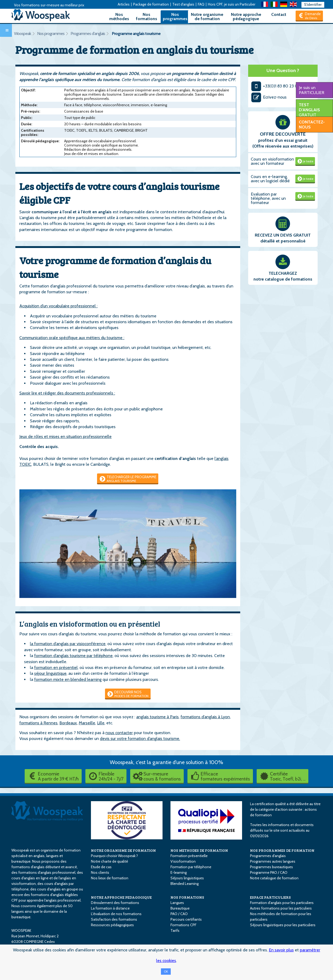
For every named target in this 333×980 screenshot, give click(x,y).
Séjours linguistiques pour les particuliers (283, 925)
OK (166, 972)
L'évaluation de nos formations (116, 914)
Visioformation (183, 861)
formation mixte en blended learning (68, 679)
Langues (177, 903)
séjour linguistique (50, 673)
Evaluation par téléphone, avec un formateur (268, 198)
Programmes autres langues (273, 861)
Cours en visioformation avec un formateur (272, 161)
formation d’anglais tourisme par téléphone (73, 656)
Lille (101, 723)
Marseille (87, 723)
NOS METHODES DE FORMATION (199, 850)
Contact (279, 14)
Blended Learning (185, 884)
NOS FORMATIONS (187, 897)
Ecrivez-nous (269, 97)
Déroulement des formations (115, 903)
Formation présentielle (189, 856)
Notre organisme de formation (207, 17)
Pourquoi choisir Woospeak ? (114, 856)
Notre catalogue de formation (274, 878)
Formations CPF (183, 925)
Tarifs (175, 930)
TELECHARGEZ (283, 273)
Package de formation (151, 4)
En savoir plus (281, 950)
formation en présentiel (56, 668)
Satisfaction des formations (114, 919)
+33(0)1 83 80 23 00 (276, 86)
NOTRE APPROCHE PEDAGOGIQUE (121, 897)
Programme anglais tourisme (136, 34)
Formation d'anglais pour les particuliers (282, 903)
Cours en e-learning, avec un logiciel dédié (270, 179)
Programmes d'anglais (88, 34)
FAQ (201, 4)
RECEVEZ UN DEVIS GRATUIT (283, 235)
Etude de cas (101, 867)
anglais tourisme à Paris (157, 717)
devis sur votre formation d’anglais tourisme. (140, 739)
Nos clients (100, 872)
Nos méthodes (119, 17)
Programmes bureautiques (271, 867)
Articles (124, 4)
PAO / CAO (179, 914)
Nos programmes (175, 17)
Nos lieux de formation (110, 878)
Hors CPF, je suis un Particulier (232, 4)
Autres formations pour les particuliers (281, 908)
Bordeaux (68, 723)
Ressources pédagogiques (112, 925)
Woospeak (23, 34)
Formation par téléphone (191, 867)
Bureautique (180, 908)
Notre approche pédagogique (246, 17)
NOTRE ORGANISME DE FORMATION (123, 850)
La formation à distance (110, 908)
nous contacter (119, 733)
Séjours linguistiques (187, 878)
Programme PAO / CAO (269, 872)
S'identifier (313, 5)
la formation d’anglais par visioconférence (68, 644)
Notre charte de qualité (109, 861)
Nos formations (147, 17)
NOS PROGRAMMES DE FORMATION (282, 850)
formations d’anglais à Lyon (205, 717)
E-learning (179, 872)
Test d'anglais (183, 4)
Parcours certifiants (186, 919)
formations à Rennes (38, 723)
